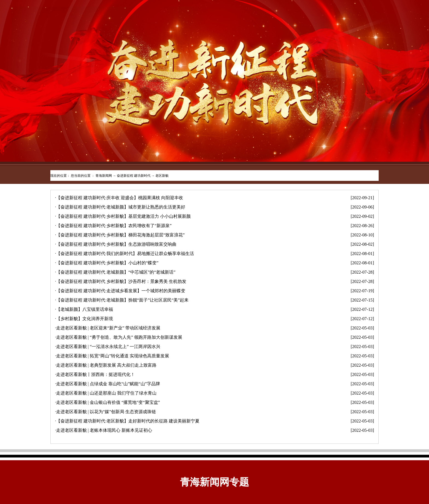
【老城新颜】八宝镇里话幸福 (85, 309)
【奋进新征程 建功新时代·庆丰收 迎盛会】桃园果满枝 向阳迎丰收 (120, 198)
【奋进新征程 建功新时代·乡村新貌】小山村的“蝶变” (107, 263)
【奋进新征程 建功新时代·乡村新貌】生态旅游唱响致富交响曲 (116, 244)
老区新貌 (162, 176)
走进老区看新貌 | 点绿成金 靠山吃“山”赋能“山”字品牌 (108, 384)
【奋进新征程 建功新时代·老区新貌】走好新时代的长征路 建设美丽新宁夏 (128, 421)
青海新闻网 (104, 176)
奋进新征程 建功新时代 (134, 176)
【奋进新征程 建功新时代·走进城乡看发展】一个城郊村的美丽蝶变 (121, 291)
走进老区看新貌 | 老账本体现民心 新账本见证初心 (104, 430)
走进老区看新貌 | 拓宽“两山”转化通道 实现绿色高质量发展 (113, 356)
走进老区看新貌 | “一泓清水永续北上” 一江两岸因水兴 (108, 347)
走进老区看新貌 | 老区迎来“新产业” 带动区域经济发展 (108, 328)
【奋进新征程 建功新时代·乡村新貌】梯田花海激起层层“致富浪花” (120, 235)
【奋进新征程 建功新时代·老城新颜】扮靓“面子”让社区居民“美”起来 (122, 300)
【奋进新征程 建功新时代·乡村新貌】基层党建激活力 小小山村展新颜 (123, 216)
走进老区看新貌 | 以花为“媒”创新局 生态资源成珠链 (106, 412)
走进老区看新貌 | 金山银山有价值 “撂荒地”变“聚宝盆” (108, 402)
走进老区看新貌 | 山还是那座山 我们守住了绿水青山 (106, 393)
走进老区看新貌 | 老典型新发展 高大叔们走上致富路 (106, 365)
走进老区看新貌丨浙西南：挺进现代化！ (95, 374)
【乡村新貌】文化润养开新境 (85, 319)
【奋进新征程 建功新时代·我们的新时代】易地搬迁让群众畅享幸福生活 (125, 254)
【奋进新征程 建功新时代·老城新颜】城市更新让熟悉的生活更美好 (121, 207)
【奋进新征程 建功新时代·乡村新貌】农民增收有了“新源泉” (114, 226)
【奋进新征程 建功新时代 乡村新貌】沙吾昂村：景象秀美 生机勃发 (121, 281)
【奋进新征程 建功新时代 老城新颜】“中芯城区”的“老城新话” (116, 272)
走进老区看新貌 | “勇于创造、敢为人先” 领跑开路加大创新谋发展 (119, 337)
